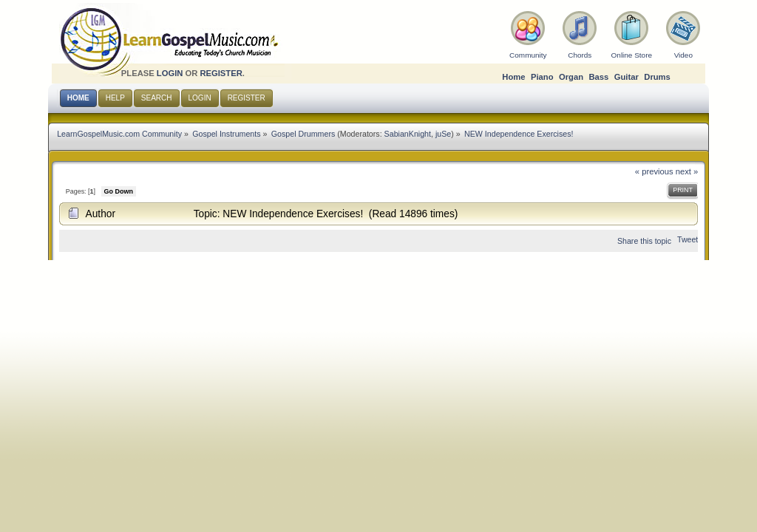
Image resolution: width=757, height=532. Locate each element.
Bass (598, 77)
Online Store (632, 55)
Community (528, 55)
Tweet (688, 239)
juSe (443, 134)
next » (687, 171)
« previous (654, 171)
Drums (657, 77)
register (221, 73)
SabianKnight (408, 134)
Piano (542, 77)
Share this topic (644, 241)
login (170, 73)
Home (513, 77)
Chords (580, 55)
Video (683, 55)
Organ (571, 77)
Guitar (627, 77)
